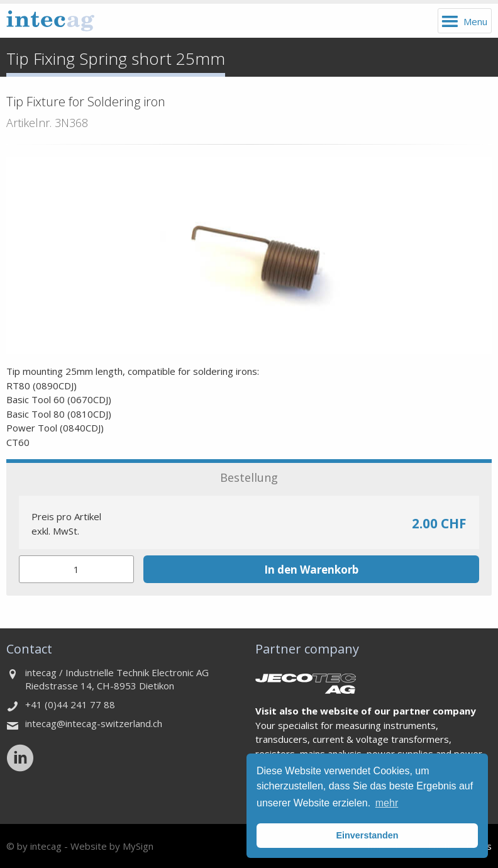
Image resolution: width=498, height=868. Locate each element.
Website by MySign (112, 846)
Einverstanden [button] (367, 835)
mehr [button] (387, 803)
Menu (475, 21)
